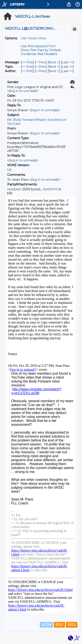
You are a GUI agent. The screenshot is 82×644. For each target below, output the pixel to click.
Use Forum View (33, 38)
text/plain (14, 189)
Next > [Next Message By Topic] (54, 67)
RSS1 (59, 625)
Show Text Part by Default (41, 50)
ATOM (46, 625)
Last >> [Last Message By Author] (67, 71)
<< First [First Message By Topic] (27, 67)
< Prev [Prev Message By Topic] (41, 67)
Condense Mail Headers (39, 54)
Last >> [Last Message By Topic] (67, 67)
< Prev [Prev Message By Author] (41, 71)
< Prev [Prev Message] (41, 62)
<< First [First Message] (27, 62)
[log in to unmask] (23, 91)
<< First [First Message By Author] (27, 71)
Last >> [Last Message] (67, 62)
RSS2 (72, 625)
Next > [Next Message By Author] (54, 71)
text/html (50, 189)
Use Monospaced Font (38, 46)
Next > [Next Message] (54, 62)
